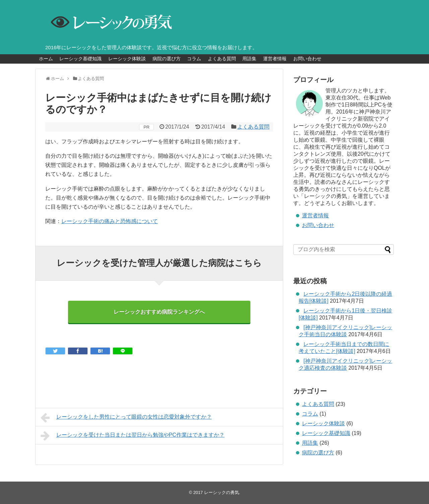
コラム (194, 59)
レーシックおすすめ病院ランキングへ (159, 312)
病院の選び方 (167, 59)
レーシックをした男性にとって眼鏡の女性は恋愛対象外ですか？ (126, 418)
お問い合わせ (307, 59)
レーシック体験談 (127, 59)
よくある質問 (222, 59)
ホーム (46, 59)
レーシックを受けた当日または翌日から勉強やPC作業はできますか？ (133, 436)
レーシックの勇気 (222, 492)
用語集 (249, 59)
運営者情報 (275, 59)
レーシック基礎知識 (80, 59)
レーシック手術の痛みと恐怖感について (110, 221)
